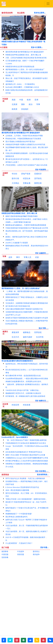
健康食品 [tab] (27, 332)
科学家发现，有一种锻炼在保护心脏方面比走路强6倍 (25, 396)
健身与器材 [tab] (28, 337)
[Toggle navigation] (48, 4)
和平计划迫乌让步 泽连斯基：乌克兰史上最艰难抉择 (25, 478)
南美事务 (5, 551)
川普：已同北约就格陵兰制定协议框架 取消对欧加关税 (26, 58)
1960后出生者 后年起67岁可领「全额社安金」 (23, 390)
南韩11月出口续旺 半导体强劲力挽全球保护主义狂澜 (25, 455)
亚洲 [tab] (36, 100)
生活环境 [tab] (40, 337)
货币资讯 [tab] (38, 178)
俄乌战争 (36, 554)
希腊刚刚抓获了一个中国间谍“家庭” (19, 514)
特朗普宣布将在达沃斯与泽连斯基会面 (20, 67)
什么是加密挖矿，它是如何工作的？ (19, 543)
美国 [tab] (14, 100)
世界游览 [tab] (38, 332)
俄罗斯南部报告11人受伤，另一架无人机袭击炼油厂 (25, 69)
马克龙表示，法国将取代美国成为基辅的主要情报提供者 (27, 303)
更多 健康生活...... (42, 401)
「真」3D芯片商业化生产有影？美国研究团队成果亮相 (26, 440)
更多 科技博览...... (42, 471)
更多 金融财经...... (42, 253)
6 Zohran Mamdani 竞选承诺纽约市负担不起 (22, 487)
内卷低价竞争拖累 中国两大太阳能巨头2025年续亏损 (25, 144)
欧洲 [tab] (29, 100)
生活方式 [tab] (15, 337)
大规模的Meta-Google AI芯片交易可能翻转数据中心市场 (27, 458)
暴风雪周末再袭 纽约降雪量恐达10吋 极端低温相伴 (25, 52)
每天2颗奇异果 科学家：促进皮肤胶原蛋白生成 (23, 376)
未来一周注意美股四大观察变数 (17, 490)
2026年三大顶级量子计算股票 (17, 243)
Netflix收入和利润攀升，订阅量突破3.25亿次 (22, 87)
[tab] (14, 100)
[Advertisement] (26, 588)
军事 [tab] (38, 104)
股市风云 (36, 551)
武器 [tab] (37, 257)
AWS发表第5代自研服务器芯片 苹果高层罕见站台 (24, 452)
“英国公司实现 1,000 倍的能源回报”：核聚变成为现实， (26, 499)
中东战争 (21, 551)
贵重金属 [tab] (27, 183)
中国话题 (5, 554)
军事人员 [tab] (27, 257)
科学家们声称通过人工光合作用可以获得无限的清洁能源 (27, 461)
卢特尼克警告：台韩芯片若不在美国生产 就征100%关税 (26, 165)
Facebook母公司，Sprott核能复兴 (15, 437)
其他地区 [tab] (25, 109)
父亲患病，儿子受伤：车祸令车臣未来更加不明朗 (24, 136)
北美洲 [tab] (14, 104)
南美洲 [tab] (14, 109)
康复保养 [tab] (15, 332)
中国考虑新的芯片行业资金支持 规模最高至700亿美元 (26, 443)
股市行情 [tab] (15, 178)
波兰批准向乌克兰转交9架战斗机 (18, 306)
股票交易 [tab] (38, 183)
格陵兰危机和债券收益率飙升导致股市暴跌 (22, 216)
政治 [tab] (31, 104)
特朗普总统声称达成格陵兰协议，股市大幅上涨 (23, 55)
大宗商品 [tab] (15, 183)
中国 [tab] (21, 100)
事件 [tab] (18, 257)
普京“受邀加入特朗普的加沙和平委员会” (20, 141)
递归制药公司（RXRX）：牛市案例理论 (20, 84)
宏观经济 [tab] (38, 174)
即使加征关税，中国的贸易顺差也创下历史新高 (23, 139)
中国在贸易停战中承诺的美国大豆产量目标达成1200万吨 (27, 228)
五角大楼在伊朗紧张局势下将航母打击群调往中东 (24, 309)
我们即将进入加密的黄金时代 (16, 517)
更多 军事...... (44, 328)
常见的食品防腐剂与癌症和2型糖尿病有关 (17, 361)
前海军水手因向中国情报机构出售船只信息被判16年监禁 (27, 318)
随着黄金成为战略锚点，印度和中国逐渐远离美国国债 (26, 225)
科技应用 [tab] (15, 405)
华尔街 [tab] (14, 174)
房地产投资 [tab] (26, 174)
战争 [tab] (10, 257)
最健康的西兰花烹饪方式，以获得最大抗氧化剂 (23, 393)
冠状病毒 (5, 557)
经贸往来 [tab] (27, 178)
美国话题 (21, 554)
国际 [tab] (23, 104)
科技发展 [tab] (27, 405)
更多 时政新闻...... (42, 170)
